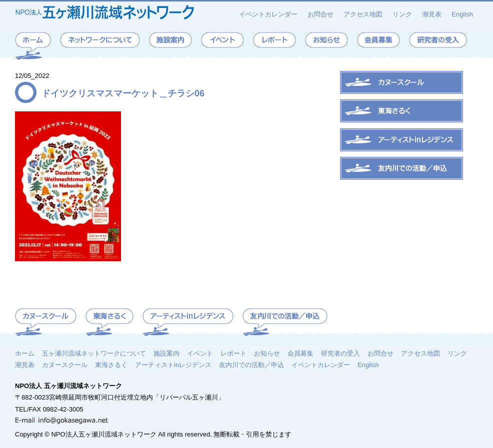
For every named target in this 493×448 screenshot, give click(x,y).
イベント (200, 353)
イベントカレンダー (268, 14)
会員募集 (300, 353)
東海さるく (111, 365)
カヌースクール (65, 365)
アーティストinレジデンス (173, 365)
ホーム (25, 353)
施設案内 (166, 353)
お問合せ (320, 14)
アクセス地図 (363, 14)
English (462, 14)
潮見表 (432, 14)
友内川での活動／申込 (251, 365)
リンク (402, 14)
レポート (233, 353)
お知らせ (267, 353)
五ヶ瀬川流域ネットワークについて (94, 353)
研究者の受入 (340, 353)
